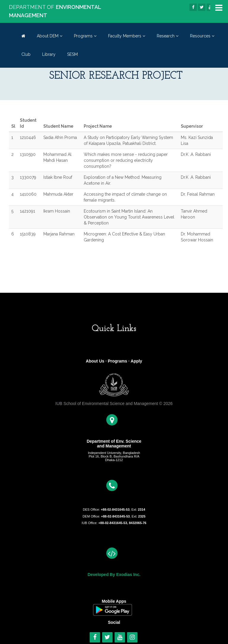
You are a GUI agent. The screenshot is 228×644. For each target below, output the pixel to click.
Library (49, 54)
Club (26, 54)
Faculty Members (127, 36)
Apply (136, 361)
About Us (95, 361)
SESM (72, 54)
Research (168, 36)
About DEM (50, 36)
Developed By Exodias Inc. (114, 575)
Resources (202, 36)
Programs (85, 36)
